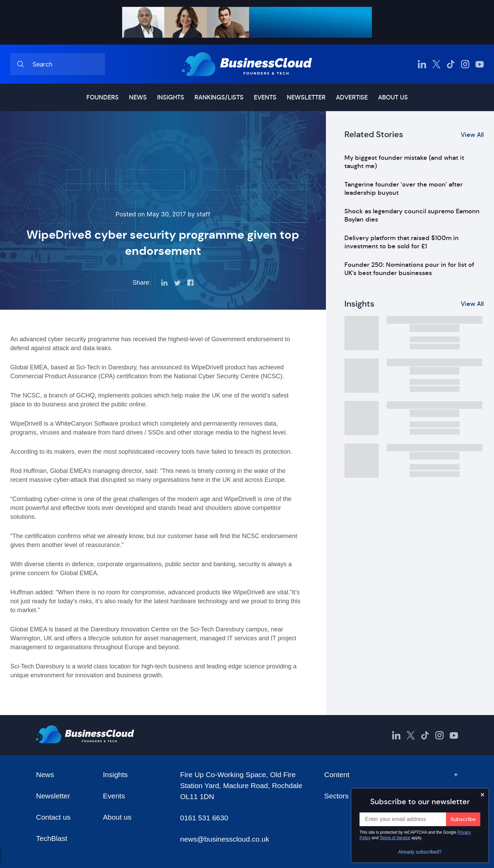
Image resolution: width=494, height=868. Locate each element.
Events (265, 97)
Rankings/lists (219, 97)
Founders (103, 97)
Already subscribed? (420, 852)
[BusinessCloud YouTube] (480, 64)
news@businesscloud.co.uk (225, 839)
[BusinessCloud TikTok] (451, 64)
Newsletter (306, 97)
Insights (171, 97)
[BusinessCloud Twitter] (436, 64)
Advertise (352, 97)
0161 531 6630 (204, 818)
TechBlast (52, 838)
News (138, 97)
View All (472, 135)
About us (393, 97)
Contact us (53, 817)
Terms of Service (395, 838)
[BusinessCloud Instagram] (465, 64)
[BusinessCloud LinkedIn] (422, 64)
